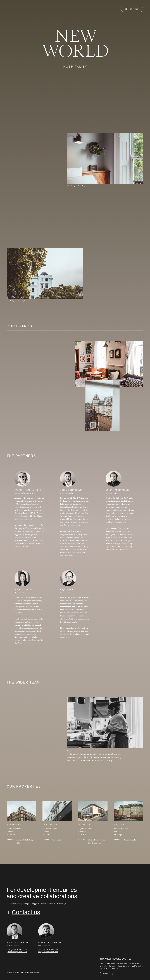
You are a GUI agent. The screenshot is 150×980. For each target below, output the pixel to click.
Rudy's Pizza (99, 840)
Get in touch (132, 9)
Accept (106, 974)
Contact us (26, 912)
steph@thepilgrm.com (48, 952)
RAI (18, 843)
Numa (19, 840)
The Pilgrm (57, 840)
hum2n (133, 840)
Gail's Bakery (28, 840)
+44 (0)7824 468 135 (17, 950)
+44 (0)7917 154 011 (48, 950)
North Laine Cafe (95, 843)
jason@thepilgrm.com (17, 952)
